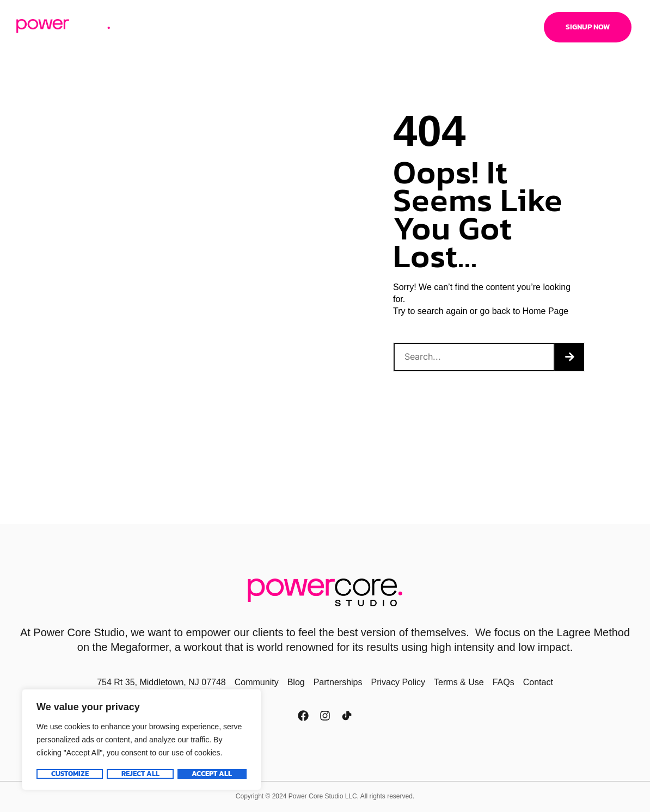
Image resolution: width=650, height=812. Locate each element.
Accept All (212, 774)
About (156, 27)
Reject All (140, 774)
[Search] (569, 357)
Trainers (360, 27)
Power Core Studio (79, 632)
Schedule (258, 27)
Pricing (203, 27)
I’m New (311, 27)
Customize (69, 774)
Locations (413, 27)
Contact (466, 27)
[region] (142, 740)
